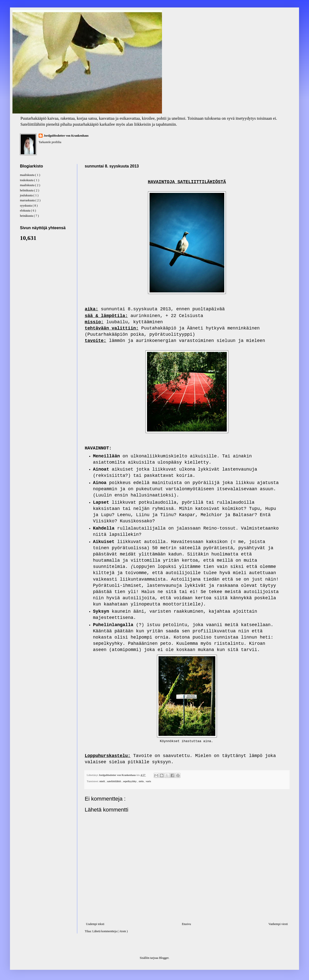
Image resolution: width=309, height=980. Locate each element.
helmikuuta (27, 190)
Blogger (164, 958)
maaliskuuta (28, 175)
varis (148, 781)
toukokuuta (27, 180)
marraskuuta (28, 200)
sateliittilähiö (114, 781)
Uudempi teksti (95, 924)
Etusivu (187, 924)
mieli (103, 781)
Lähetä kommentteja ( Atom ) (110, 931)
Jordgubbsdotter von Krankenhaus (66, 136)
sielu (141, 781)
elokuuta (25, 211)
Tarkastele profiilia (50, 142)
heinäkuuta (27, 216)
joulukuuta (27, 195)
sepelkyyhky (130, 781)
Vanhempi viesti (278, 924)
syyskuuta (26, 206)
